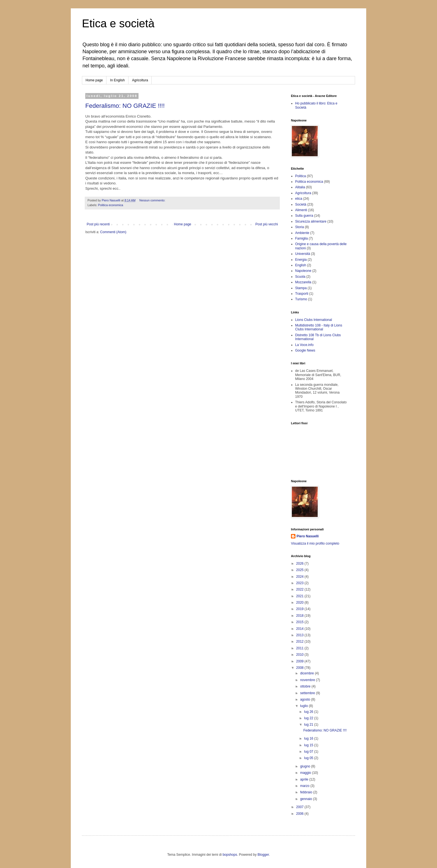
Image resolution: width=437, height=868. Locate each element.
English (301, 265)
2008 (300, 668)
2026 (300, 564)
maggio (306, 773)
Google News (305, 350)
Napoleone (303, 271)
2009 (300, 661)
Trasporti (302, 294)
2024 (300, 577)
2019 (300, 609)
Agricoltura (140, 80)
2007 (300, 807)
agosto (306, 699)
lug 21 (309, 725)
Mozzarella (303, 282)
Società (301, 204)
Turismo (301, 299)
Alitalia (300, 187)
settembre (308, 693)
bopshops (230, 855)
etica (299, 199)
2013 (300, 635)
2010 (300, 655)
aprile (305, 779)
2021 (300, 596)
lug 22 (309, 718)
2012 (300, 642)
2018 (300, 616)
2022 (300, 589)
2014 (300, 629)
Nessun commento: (153, 200)
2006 (300, 814)
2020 (300, 603)
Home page (94, 80)
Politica (301, 176)
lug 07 (309, 752)
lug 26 (309, 712)
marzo (305, 786)
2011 (300, 648)
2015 (300, 622)
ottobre (306, 686)
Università (303, 254)
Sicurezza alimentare (311, 221)
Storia (299, 227)
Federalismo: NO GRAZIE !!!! (125, 106)
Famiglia (301, 238)
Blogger (263, 855)
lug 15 (309, 745)
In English (117, 80)
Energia (301, 260)
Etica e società (118, 23)
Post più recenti (98, 224)
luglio (304, 706)
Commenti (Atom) (113, 232)
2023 (300, 583)
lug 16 (309, 738)
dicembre (308, 673)
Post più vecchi (267, 224)
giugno (306, 766)
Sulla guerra (304, 216)
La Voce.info (304, 345)
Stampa (301, 288)
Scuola (300, 277)
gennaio (307, 799)
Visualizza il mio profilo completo (315, 543)
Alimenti (301, 210)
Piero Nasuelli (308, 536)
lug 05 (309, 758)
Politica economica (111, 205)
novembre (308, 680)
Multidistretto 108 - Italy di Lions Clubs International (319, 327)
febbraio (307, 792)
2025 (300, 570)
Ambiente (302, 233)
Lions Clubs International (314, 320)
